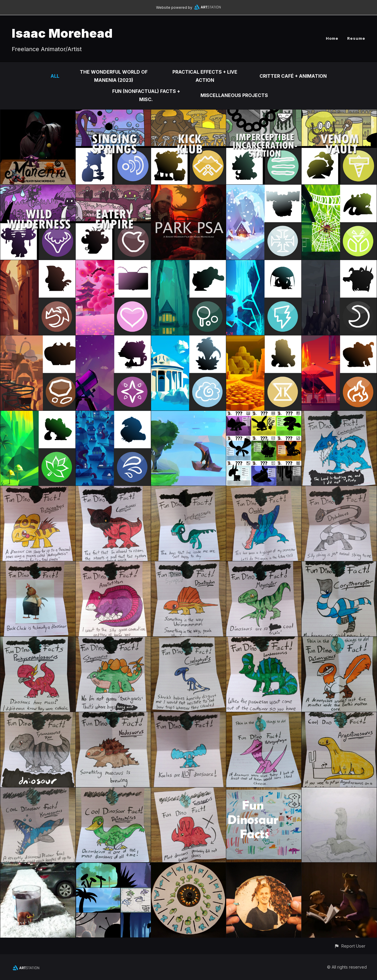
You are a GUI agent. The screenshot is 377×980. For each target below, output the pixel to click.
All (55, 76)
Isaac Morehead (62, 33)
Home (332, 38)
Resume (356, 38)
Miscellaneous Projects (234, 95)
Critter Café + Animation (293, 76)
